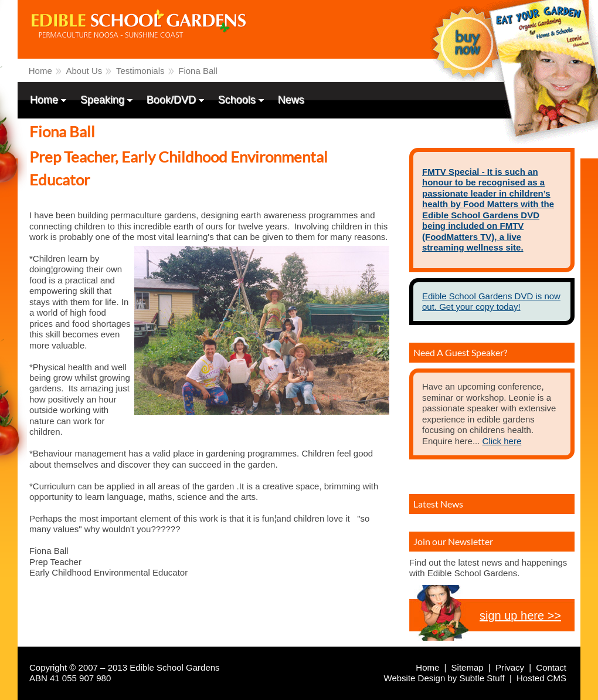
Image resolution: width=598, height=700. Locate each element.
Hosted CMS (541, 678)
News (291, 100)
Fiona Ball (198, 71)
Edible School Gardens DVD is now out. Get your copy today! (491, 301)
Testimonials (140, 71)
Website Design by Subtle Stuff (444, 678)
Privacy (510, 667)
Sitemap (468, 667)
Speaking (103, 101)
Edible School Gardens (97, 55)
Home (40, 71)
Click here (502, 441)
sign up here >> (520, 616)
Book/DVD (172, 101)
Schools (238, 101)
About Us (84, 71)
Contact (551, 667)
